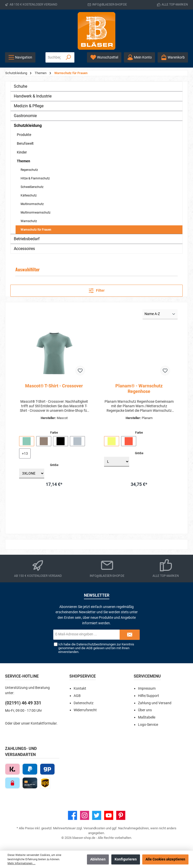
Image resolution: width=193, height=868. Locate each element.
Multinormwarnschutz (36, 213)
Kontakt (80, 688)
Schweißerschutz (32, 187)
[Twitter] (97, 815)
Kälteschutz (29, 195)
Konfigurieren (126, 859)
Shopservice (83, 676)
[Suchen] (68, 57)
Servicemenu (147, 676)
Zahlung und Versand (155, 703)
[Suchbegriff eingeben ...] (54, 57)
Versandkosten (94, 828)
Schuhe (20, 86)
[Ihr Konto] (139, 57)
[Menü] (20, 57)
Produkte (24, 135)
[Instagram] (85, 815)
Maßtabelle (147, 717)
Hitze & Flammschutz (35, 178)
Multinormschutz (32, 204)
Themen (23, 161)
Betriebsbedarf (27, 239)
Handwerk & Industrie (33, 96)
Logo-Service (148, 725)
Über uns (145, 710)
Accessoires (24, 249)
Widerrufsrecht (85, 710)
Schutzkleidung (28, 125)
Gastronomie (25, 116)
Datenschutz (84, 703)
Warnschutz (29, 221)
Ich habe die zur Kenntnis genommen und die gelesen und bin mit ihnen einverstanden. (96, 648)
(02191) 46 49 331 (23, 703)
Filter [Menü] (97, 290)
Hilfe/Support (149, 696)
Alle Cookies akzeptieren (165, 859)
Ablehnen (98, 859)
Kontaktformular (44, 723)
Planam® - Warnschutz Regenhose (139, 389)
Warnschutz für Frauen (36, 230)
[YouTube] (109, 815)
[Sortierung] (160, 314)
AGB (89, 648)
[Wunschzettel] (104, 57)
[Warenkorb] (173, 57)
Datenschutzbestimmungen (96, 644)
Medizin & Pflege (29, 106)
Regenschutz (29, 170)
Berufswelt (25, 143)
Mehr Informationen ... (21, 863)
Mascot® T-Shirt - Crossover (54, 386)
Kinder (22, 152)
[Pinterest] (121, 815)
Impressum (147, 688)
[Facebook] (73, 815)
